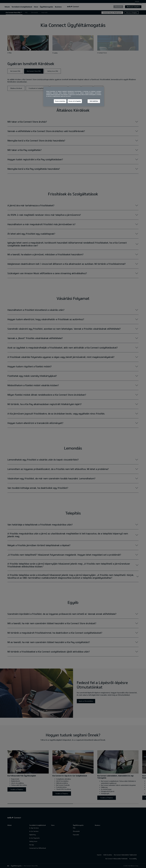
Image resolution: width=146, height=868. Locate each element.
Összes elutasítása (60, 101)
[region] (74, 97)
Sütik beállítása (94, 101)
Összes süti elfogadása (75, 101)
